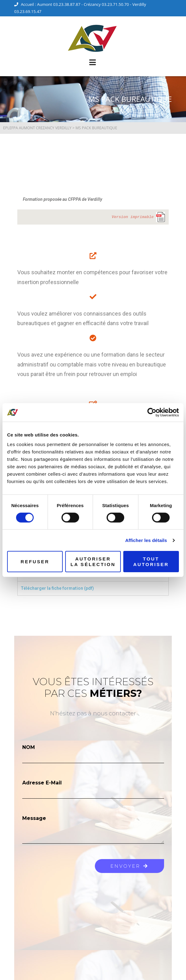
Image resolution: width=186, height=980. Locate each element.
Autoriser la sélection (93, 561)
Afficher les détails (146, 540)
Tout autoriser (151, 561)
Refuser (35, 562)
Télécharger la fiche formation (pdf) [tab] (57, 588)
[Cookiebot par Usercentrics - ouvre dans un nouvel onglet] (152, 412)
